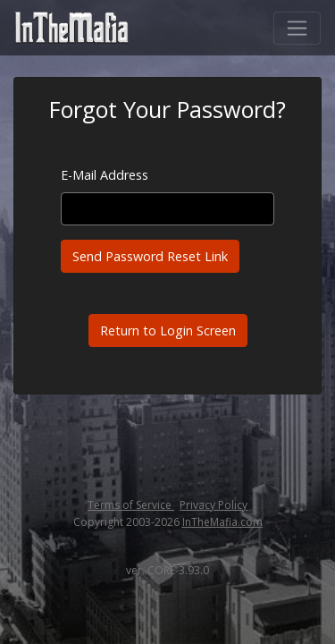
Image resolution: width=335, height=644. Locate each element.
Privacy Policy (214, 505)
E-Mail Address (105, 175)
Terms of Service (131, 505)
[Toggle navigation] (297, 28)
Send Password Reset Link (150, 256)
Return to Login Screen (168, 330)
